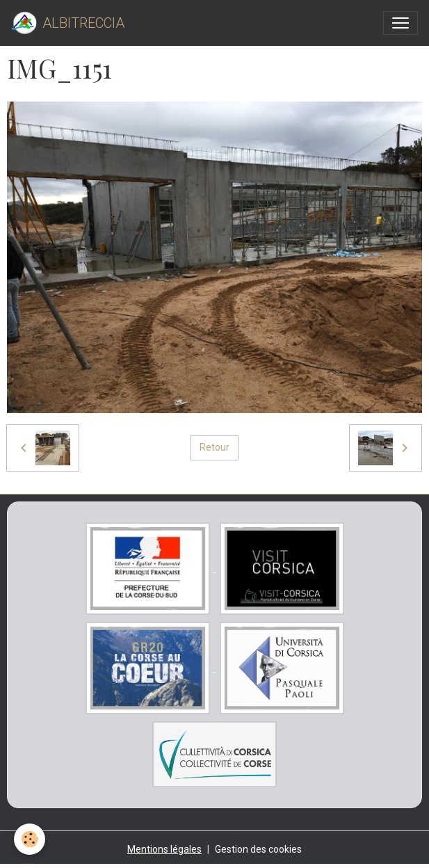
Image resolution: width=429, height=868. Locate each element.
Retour (214, 447)
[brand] (68, 23)
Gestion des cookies (258, 849)
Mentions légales (164, 849)
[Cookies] (30, 839)
